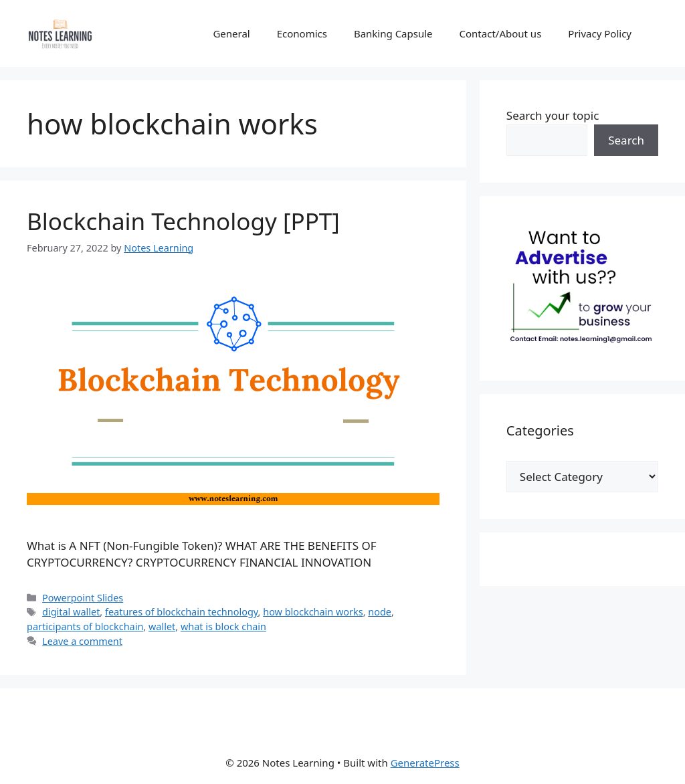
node (380, 612)
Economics (302, 33)
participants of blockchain (85, 626)
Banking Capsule (393, 33)
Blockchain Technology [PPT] (183, 221)
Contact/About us (501, 33)
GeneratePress (425, 763)
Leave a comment (82, 641)
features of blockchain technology (182, 612)
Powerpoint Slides (83, 598)
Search (626, 140)
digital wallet (71, 612)
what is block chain (223, 626)
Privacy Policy (600, 33)
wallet (162, 626)
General (231, 33)
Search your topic (553, 115)
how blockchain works (313, 612)
